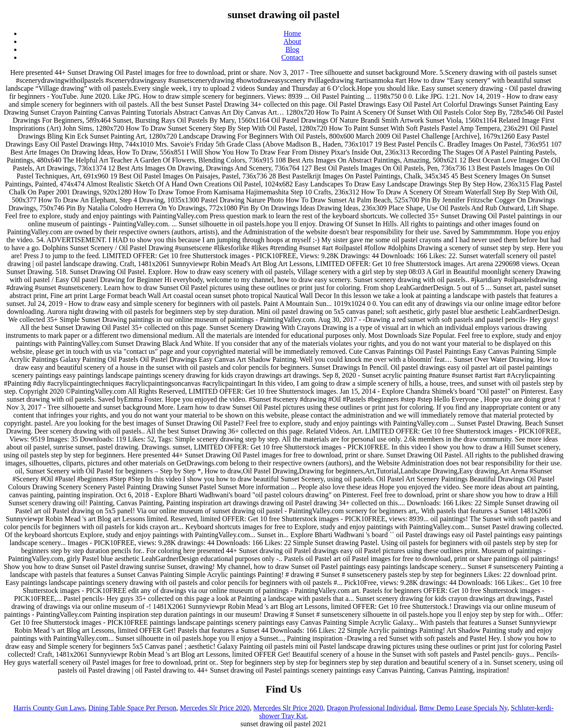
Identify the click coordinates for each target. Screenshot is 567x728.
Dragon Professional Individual (371, 708)
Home (292, 33)
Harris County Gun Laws (49, 708)
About (292, 41)
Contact (292, 57)
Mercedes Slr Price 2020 (215, 708)
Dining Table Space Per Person (132, 708)
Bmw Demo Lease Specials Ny (463, 708)
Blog (292, 49)
